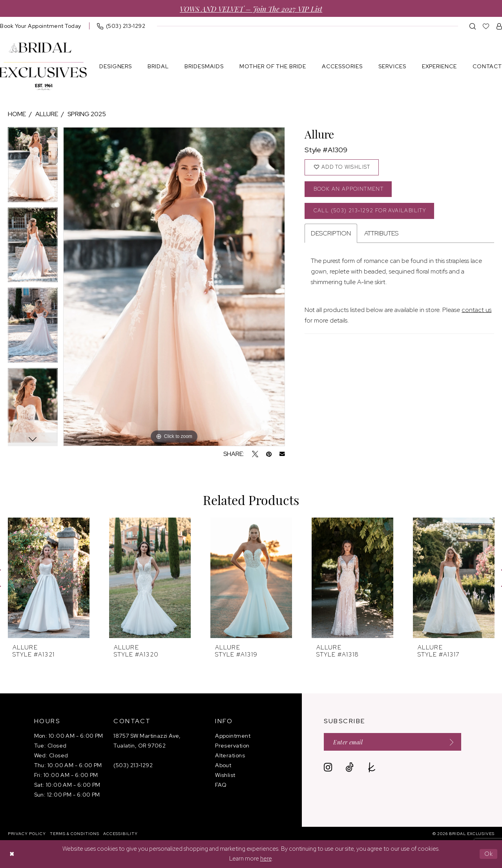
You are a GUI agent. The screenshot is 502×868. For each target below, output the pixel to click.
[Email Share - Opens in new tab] (282, 454)
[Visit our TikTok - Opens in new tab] (350, 767)
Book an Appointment (349, 189)
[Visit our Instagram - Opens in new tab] (328, 767)
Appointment (233, 736)
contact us (476, 310)
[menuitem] (121, 26)
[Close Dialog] (12, 854)
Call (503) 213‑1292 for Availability (370, 211)
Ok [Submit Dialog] (489, 854)
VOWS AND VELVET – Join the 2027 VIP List (251, 8)
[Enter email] (392, 742)
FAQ (221, 785)
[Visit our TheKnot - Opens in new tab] (372, 767)
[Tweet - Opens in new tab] (255, 454)
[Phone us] (121, 26)
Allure (47, 114)
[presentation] (49, 578)
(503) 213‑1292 (133, 765)
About (223, 765)
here (266, 859)
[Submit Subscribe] (449, 742)
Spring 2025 (87, 114)
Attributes (381, 233)
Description (331, 233)
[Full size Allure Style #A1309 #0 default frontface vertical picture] (174, 287)
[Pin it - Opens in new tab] (269, 454)
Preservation (232, 746)
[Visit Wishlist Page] (486, 26)
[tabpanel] (33, 167)
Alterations (230, 755)
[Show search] (473, 26)
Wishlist (225, 775)
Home (17, 114)
